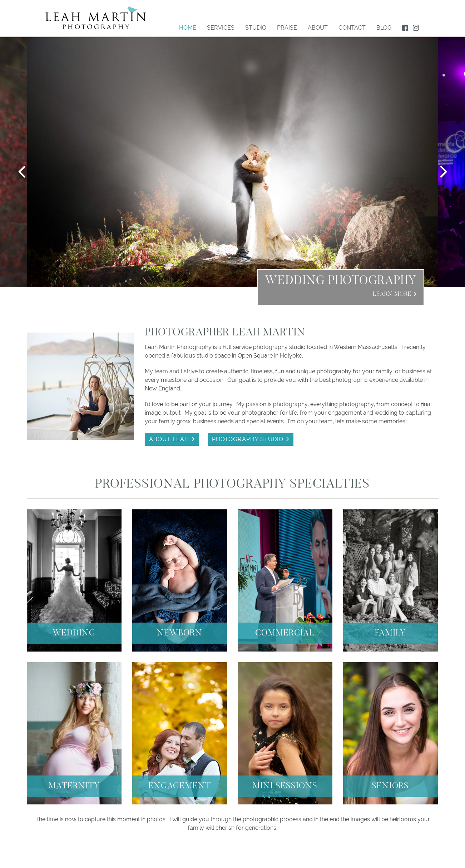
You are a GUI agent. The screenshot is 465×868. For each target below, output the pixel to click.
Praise (287, 28)
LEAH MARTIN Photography (96, 18)
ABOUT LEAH (169, 439)
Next (444, 171)
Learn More (392, 294)
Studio (256, 28)
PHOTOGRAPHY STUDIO (248, 439)
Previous (21, 171)
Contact (352, 28)
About (318, 28)
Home (188, 28)
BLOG (384, 28)
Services (221, 28)
